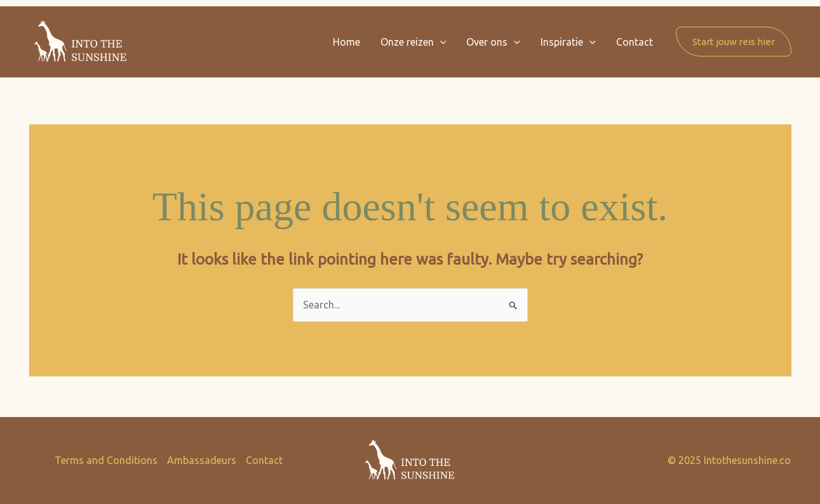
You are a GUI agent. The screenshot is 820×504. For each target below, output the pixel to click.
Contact (635, 42)
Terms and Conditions (106, 460)
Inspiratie (568, 42)
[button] (440, 42)
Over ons (493, 42)
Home (346, 42)
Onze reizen (413, 42)
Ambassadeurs (202, 460)
